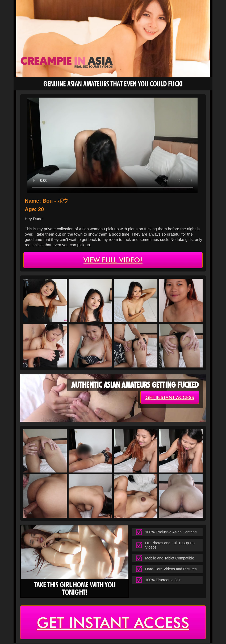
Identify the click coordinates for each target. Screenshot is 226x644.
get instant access (170, 398)
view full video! (113, 260)
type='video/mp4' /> (112, 145)
